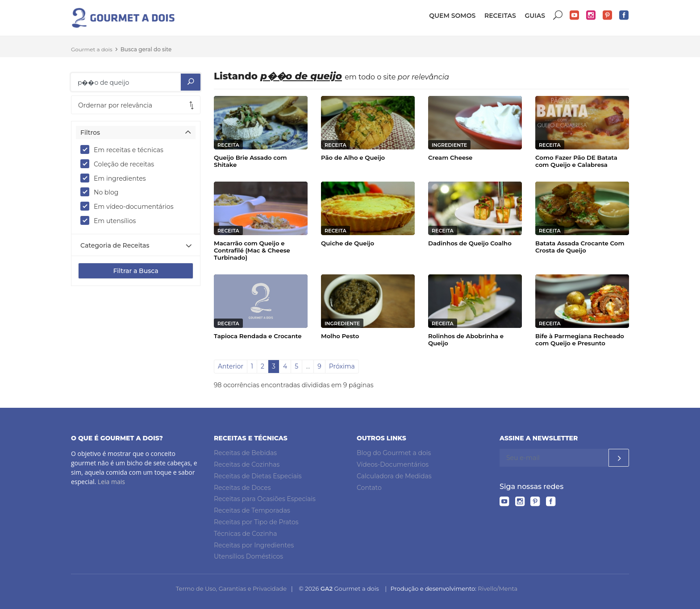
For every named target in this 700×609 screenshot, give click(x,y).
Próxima (342, 366)
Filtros (90, 133)
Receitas (500, 16)
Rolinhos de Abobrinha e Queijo (466, 340)
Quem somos (452, 16)
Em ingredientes (116, 178)
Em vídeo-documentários (130, 206)
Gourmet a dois (92, 49)
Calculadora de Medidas (394, 476)
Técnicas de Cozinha (245, 534)
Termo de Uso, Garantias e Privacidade (231, 588)
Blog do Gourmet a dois (394, 453)
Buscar (558, 15)
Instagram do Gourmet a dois (591, 15)
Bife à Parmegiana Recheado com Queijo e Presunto (580, 340)
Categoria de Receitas (115, 245)
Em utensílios (111, 220)
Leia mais (111, 482)
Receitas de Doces (242, 488)
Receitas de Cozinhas (247, 464)
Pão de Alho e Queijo (353, 157)
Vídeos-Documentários (393, 464)
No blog (102, 192)
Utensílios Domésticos (248, 556)
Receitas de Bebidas (245, 453)
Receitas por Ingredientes (254, 545)
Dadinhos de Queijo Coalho (470, 243)
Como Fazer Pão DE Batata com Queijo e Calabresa (576, 161)
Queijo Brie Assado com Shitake (250, 161)
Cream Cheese (450, 157)
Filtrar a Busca (135, 271)
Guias (535, 16)
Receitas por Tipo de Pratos (256, 522)
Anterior (231, 366)
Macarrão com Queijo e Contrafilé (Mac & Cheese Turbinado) (252, 250)
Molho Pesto (340, 336)
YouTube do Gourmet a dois (575, 15)
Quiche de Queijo (348, 243)
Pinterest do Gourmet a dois (608, 15)
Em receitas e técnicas (125, 149)
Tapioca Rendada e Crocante (258, 336)
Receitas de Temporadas (252, 510)
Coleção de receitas (120, 164)
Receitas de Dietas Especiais (258, 476)
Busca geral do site (146, 49)
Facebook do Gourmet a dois (624, 15)
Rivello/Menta (498, 588)
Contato (369, 488)
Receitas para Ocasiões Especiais (265, 499)
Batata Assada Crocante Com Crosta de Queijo (580, 247)
